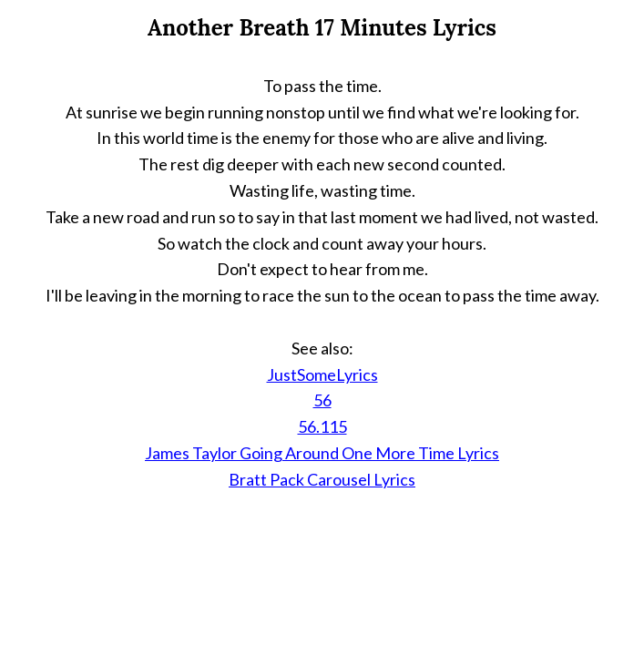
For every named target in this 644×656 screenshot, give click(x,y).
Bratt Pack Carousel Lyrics (322, 479)
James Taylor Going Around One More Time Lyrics (322, 453)
